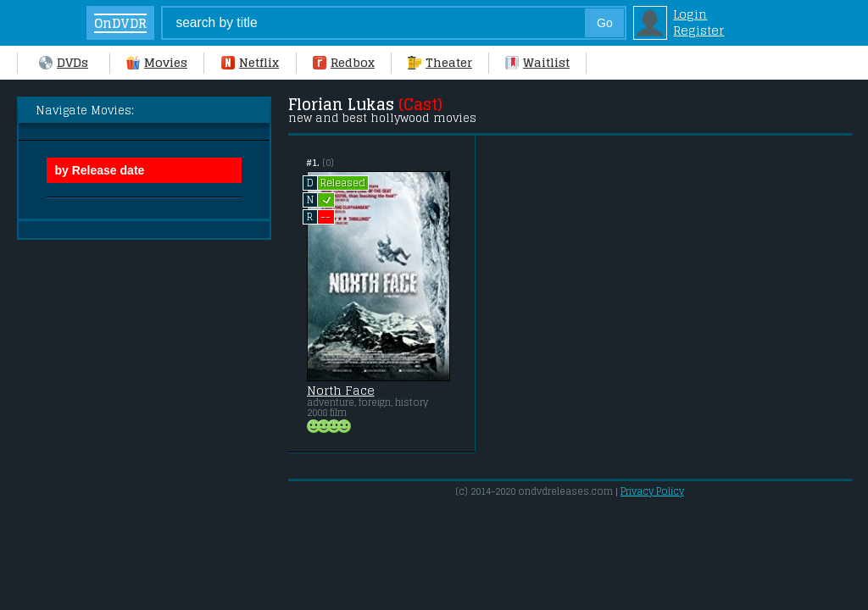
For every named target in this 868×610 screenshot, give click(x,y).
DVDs (64, 62)
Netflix (250, 62)
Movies (157, 62)
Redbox (344, 62)
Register (698, 30)
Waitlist (537, 62)
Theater (440, 62)
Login (690, 14)
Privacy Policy (652, 491)
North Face (341, 391)
